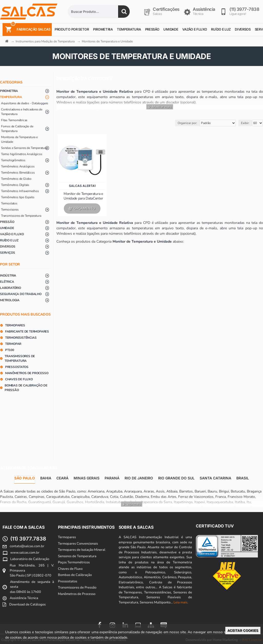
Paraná (112, 478)
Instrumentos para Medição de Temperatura (45, 41)
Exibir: (245, 123)
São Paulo (25, 478)
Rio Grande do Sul (176, 478)
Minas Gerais (87, 478)
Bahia (46, 478)
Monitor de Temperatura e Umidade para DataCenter (83, 196)
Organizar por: (187, 123)
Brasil (243, 478)
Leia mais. (181, 602)
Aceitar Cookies (243, 630)
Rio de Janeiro (139, 478)
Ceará (62, 478)
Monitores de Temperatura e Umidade (107, 41)
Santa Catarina (215, 478)
